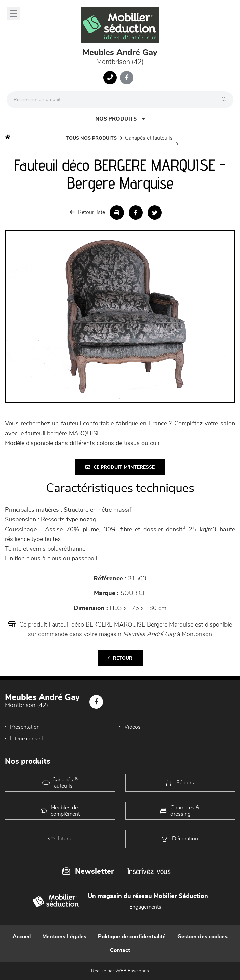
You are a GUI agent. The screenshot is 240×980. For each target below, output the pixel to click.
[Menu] (14, 13)
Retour (120, 658)
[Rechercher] (226, 100)
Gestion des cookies (202, 937)
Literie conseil (26, 739)
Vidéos (132, 727)
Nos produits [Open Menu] (120, 119)
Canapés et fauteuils (149, 138)
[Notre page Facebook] (127, 78)
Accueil (22, 937)
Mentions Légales (64, 937)
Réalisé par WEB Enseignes (120, 971)
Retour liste (87, 212)
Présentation (25, 727)
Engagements (145, 907)
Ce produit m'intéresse (120, 467)
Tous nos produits (91, 138)
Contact (120, 950)
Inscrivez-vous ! (151, 871)
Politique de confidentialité (132, 937)
